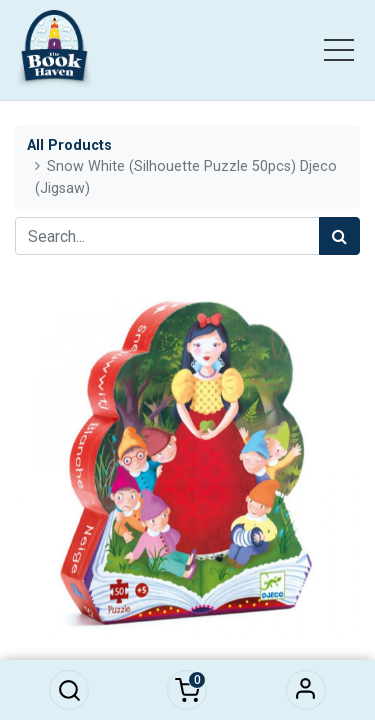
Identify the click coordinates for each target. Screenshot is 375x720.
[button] (69, 690)
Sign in (306, 690)
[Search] (339, 236)
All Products (69, 145)
